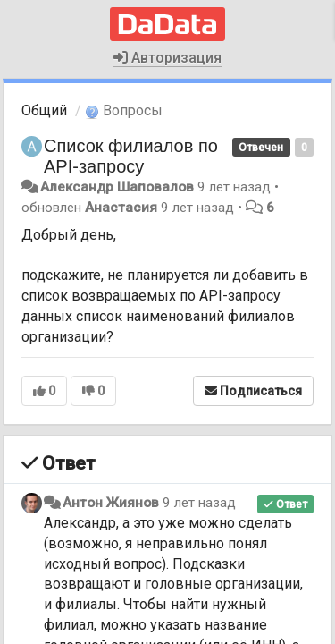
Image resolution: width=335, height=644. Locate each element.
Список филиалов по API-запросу (131, 156)
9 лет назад (199, 503)
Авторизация (167, 58)
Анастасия (121, 208)
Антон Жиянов (111, 503)
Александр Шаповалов (117, 187)
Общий (44, 110)
